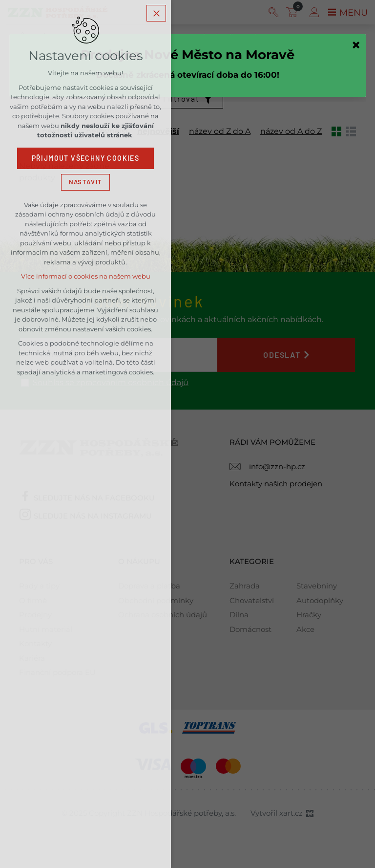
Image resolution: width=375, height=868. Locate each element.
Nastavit (85, 182)
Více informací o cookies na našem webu (86, 277)
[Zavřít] (356, 45)
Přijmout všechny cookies (86, 159)
